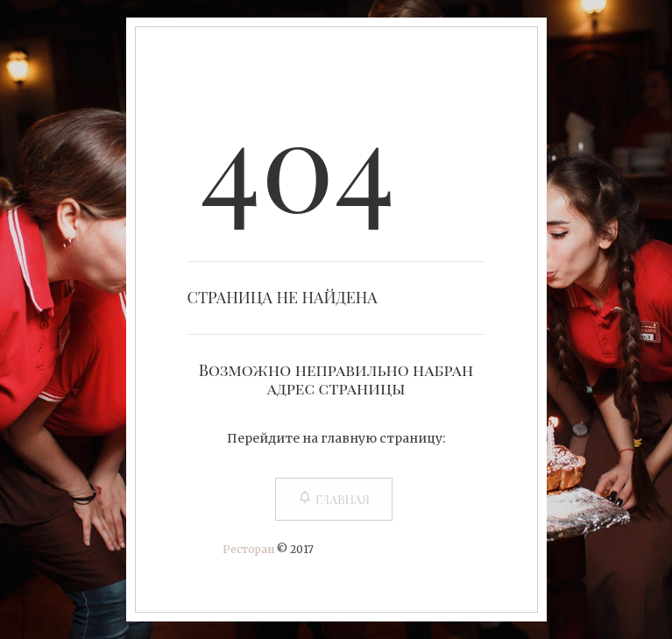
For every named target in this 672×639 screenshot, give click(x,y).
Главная (334, 499)
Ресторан (248, 549)
